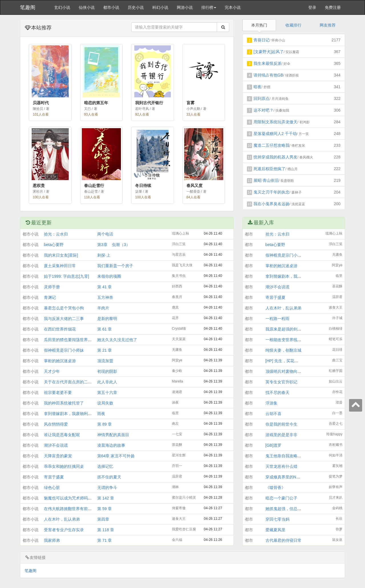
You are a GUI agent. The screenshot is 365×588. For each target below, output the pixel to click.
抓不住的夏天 (109, 477)
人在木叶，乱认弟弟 (62, 519)
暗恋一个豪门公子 (281, 498)
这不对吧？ (263, 110)
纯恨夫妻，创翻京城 (283, 350)
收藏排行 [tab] (293, 25)
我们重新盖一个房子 (115, 266)
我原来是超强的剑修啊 (285, 329)
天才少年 (52, 371)
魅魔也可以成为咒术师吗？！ (70, 498)
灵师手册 (52, 287)
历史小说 (136, 7)
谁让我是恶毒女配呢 (62, 435)
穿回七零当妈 (277, 519)
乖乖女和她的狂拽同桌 (64, 466)
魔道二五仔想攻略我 (271, 145)
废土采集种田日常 (60, 266)
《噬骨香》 (275, 488)
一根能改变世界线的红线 (287, 340)
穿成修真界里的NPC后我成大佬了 (296, 477)
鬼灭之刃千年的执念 (271, 192)
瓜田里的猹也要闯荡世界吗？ (70, 340)
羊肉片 (103, 308)
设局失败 (105, 403)
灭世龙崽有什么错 (281, 466)
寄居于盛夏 (54, 477)
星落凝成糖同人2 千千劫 (275, 134)
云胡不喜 (273, 414)
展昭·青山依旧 (266, 180)
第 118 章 (106, 530)
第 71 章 (105, 540)
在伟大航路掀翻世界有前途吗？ (72, 509)
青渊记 (50, 297)
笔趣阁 (28, 7)
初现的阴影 (107, 371)
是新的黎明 (107, 319)
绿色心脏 (52, 488)
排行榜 (209, 7)
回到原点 (261, 98)
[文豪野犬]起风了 (269, 52)
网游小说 (185, 7)
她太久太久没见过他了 (117, 340)
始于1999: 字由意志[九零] (67, 276)
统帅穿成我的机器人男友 (275, 157)
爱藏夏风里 (275, 530)
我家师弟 (52, 540)
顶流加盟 (105, 361)
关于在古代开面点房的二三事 (70, 382)
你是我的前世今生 (281, 424)
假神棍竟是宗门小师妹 (64, 350)
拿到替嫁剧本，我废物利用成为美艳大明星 (82, 414)
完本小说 (233, 7)
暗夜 (257, 87)
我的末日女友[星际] (61, 255)
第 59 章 (105, 509)
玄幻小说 (62, 7)
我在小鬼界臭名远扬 (271, 204)
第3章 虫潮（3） (114, 245)
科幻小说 (160, 7)
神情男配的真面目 (113, 435)
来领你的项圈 (109, 276)
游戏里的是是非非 (281, 435)
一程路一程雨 (277, 319)
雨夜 (101, 414)
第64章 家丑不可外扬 (116, 456)
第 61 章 (105, 329)
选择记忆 (105, 466)
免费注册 (333, 7)
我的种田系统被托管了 (64, 403)
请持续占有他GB (268, 75)
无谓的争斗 (107, 488)
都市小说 (111, 7)
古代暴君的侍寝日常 (283, 540)
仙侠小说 (87, 7)
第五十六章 (107, 392)
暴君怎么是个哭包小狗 (64, 308)
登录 (312, 7)
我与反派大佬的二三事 (64, 319)
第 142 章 (106, 498)
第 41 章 (105, 287)
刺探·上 (104, 255)
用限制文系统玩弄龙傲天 (275, 122)
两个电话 (105, 234)
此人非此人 (107, 382)
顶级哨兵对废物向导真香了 (289, 371)
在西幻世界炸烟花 (60, 329)
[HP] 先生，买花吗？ (284, 361)
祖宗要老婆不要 (58, 392)
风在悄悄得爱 (56, 424)
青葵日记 (261, 40)
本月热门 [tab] (259, 25)
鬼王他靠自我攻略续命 (285, 456)
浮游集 (271, 403)
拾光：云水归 (56, 234)
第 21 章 (105, 350)
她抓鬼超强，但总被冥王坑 (289, 509)
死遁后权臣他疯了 (269, 169)
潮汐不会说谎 (56, 445)
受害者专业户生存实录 (64, 530)
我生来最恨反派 (267, 63)
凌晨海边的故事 (111, 445)
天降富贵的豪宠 (58, 456)
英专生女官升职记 (281, 382)
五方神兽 (105, 297)
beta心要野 (54, 245)
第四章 (103, 519)
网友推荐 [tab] (328, 25)
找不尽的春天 (277, 392)
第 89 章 (105, 424)
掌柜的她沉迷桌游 (60, 361)
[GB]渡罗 (273, 445)
